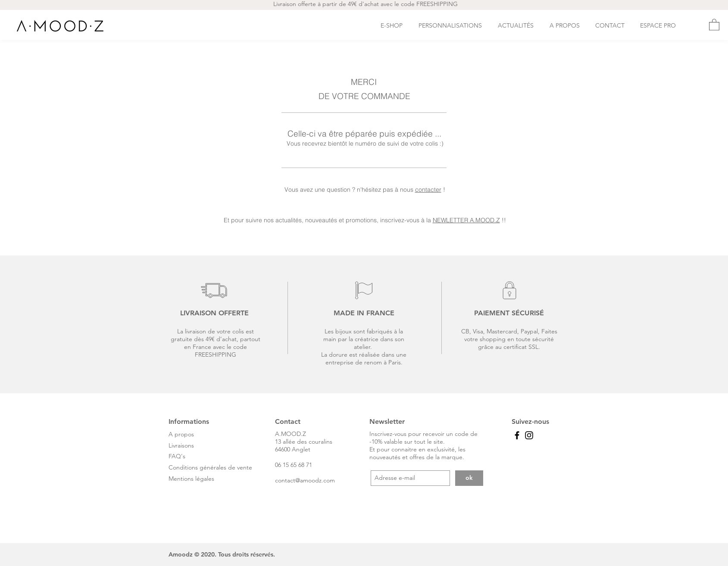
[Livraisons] (204, 446)
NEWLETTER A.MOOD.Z (466, 220)
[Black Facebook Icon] (517, 435)
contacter (428, 190)
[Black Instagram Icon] (529, 435)
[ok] (469, 478)
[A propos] (204, 435)
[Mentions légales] (204, 479)
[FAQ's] (179, 457)
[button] (714, 24)
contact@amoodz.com (305, 480)
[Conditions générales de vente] (213, 468)
